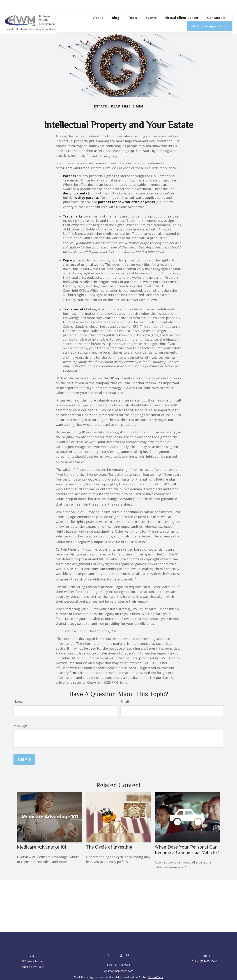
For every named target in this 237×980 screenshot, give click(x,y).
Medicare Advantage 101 (42, 836)
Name (18, 691)
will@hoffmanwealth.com (118, 960)
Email (125, 691)
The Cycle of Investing (109, 836)
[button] (98, 7)
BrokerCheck (156, 966)
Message (20, 715)
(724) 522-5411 (209, 950)
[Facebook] (109, 944)
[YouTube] (121, 944)
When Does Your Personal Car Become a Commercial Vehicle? (187, 839)
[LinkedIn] (115, 944)
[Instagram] (128, 944)
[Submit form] (24, 749)
